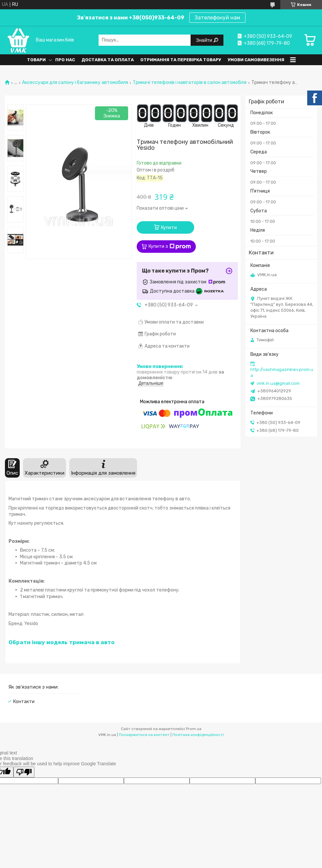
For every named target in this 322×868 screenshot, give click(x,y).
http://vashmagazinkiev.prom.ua (282, 372)
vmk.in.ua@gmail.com (278, 383)
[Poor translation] (24, 772)
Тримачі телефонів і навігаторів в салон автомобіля (190, 83)
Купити (169, 228)
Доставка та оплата (108, 60)
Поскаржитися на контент (144, 735)
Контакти (24, 702)
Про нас (65, 60)
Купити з (170, 247)
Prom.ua (194, 729)
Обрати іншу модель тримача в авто (62, 642)
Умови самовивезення (256, 60)
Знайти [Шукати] (205, 40)
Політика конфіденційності (198, 735)
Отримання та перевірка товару (181, 60)
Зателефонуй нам (217, 18)
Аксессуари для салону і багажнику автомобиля (75, 83)
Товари (36, 60)
